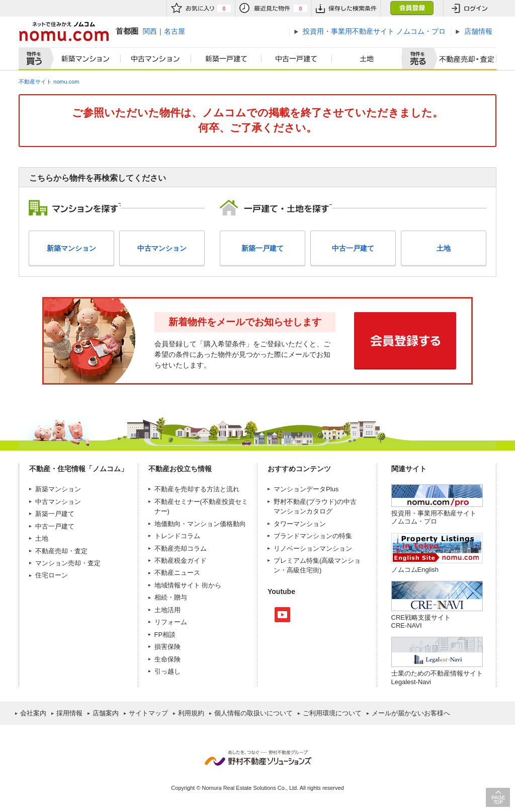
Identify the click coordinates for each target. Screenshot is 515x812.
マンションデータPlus (306, 489)
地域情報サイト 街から (188, 585)
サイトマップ (148, 713)
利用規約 (191, 713)
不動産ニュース (177, 573)
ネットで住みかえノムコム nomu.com (64, 31)
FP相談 (165, 635)
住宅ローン (52, 575)
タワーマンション (300, 524)
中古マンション (156, 59)
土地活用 (167, 610)
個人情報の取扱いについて (253, 713)
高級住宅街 (303, 570)
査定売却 (463, 59)
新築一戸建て (226, 59)
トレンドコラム (177, 536)
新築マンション (83, 59)
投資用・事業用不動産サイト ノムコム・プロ (434, 517)
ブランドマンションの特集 (313, 536)
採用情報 (69, 713)
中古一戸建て (297, 59)
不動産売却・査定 (61, 551)
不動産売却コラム (181, 548)
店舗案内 (106, 713)
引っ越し (167, 671)
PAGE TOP (498, 797)
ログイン (470, 8)
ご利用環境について (332, 713)
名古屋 (175, 31)
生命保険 (167, 659)
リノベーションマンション (313, 548)
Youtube (282, 615)
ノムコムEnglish (415, 570)
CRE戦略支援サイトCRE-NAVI (421, 621)
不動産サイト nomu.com (49, 82)
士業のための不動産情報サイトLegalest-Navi (437, 677)
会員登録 (412, 8)
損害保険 (167, 647)
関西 (150, 31)
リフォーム (171, 622)
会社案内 (33, 713)
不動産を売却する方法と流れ (197, 489)
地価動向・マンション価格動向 (200, 524)
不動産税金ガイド (181, 561)
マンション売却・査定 (68, 563)
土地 (367, 59)
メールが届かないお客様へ (411, 713)
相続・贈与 (171, 597)
